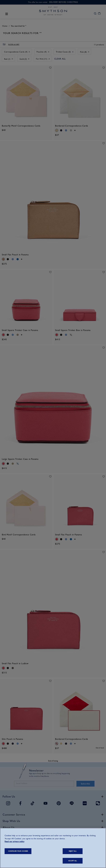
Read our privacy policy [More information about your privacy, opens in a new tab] (14, 841)
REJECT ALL (73, 851)
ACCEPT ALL (73, 861)
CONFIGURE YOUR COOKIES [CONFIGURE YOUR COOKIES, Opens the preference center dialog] (18, 851)
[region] (53, 848)
